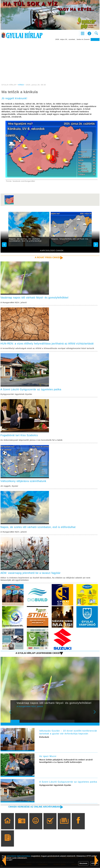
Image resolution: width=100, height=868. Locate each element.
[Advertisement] (50, 60)
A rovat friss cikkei (47, 257)
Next (96, 715)
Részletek (83, 863)
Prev (14, 715)
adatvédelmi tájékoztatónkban (19, 856)
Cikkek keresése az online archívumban (33, 808)
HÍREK (21, 85)
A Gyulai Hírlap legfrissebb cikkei (37, 654)
